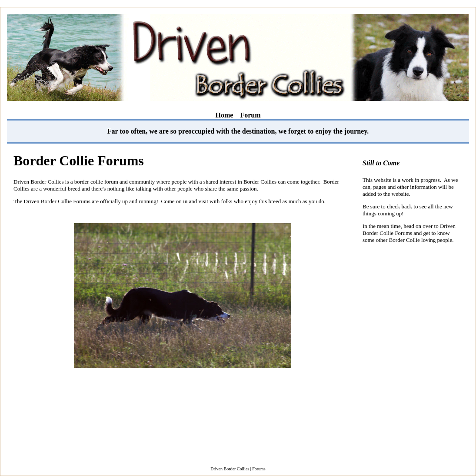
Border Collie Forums (79, 161)
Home (225, 115)
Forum (250, 115)
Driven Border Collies (230, 469)
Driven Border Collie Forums (409, 230)
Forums (259, 469)
